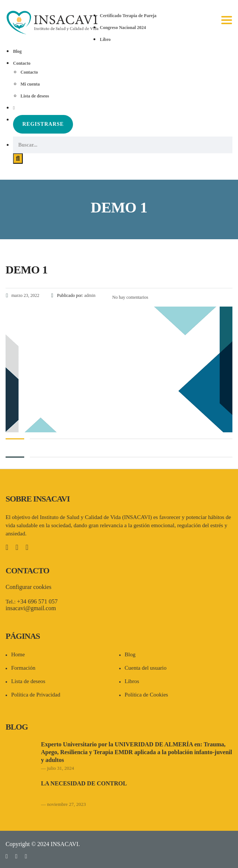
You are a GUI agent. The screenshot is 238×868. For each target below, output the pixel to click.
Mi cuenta (30, 84)
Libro (105, 39)
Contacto (22, 63)
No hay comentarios (130, 297)
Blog (17, 51)
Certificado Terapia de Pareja (128, 16)
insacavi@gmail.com (31, 608)
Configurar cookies (28, 587)
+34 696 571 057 (37, 601)
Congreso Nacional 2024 (123, 28)
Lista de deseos (35, 96)
